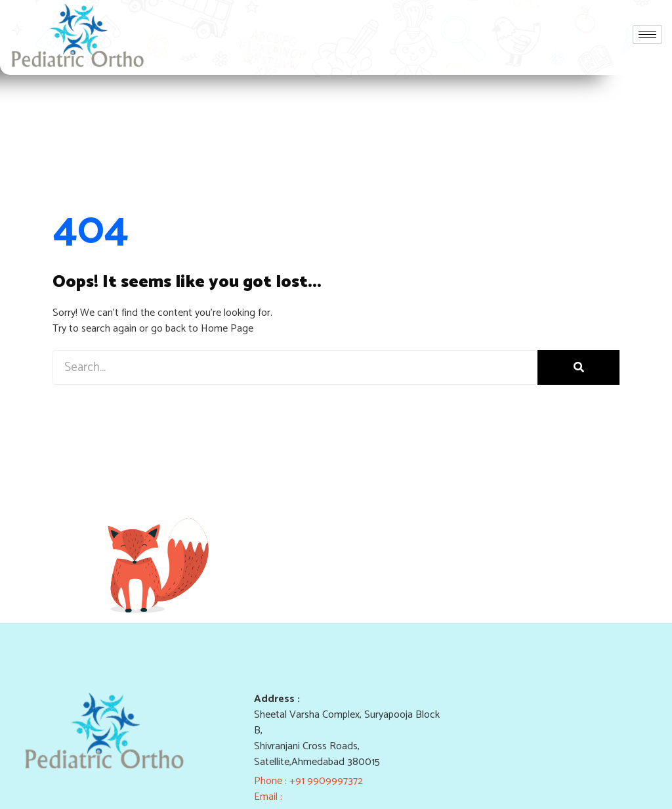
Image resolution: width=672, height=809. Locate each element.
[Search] (578, 367)
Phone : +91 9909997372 (308, 781)
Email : (269, 797)
